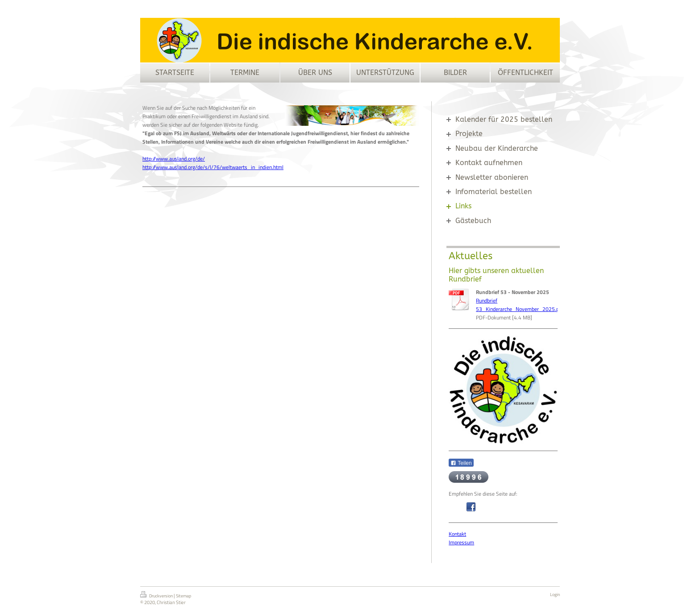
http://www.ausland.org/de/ (174, 159)
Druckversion (157, 595)
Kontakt (457, 534)
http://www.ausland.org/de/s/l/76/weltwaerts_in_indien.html (213, 167)
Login (555, 594)
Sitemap (183, 596)
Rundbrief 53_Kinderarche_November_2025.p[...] (521, 305)
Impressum (461, 542)
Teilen (461, 463)
